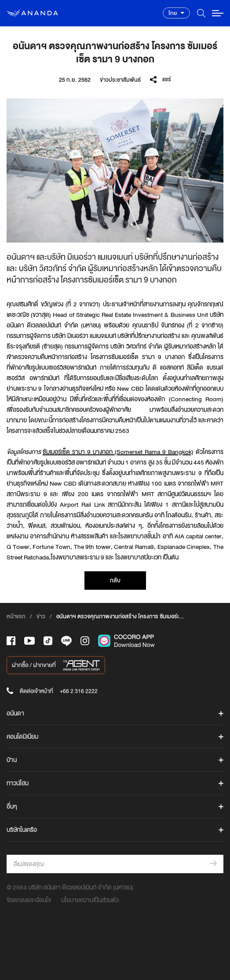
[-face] (11, 641)
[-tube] (29, 641)
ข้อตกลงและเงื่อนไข (29, 900)
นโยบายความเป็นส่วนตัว (90, 900)
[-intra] (85, 641)
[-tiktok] (48, 641)
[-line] (66, 641)
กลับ (115, 580)
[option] (115, 171)
